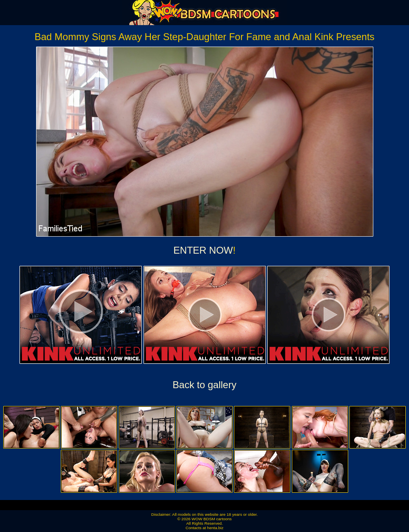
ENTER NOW (203, 250)
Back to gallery (204, 385)
